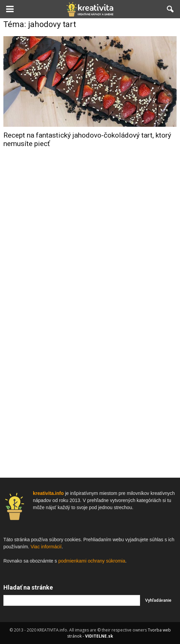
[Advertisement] (90, 261)
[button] (171, 9)
